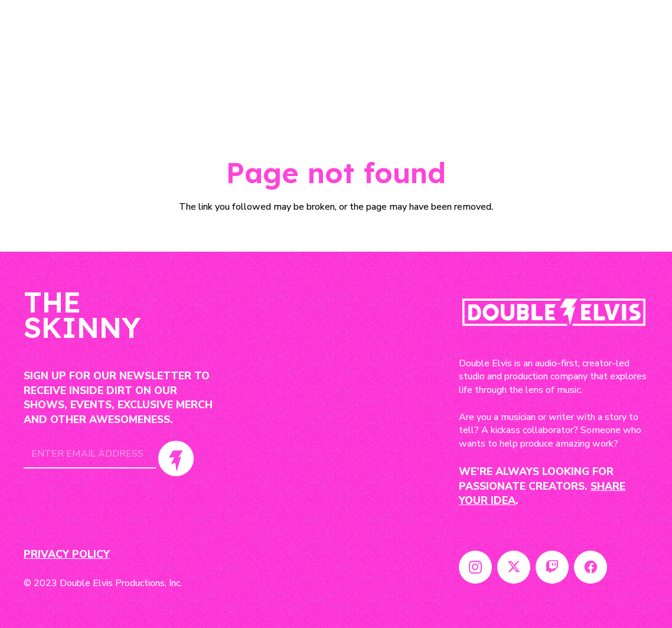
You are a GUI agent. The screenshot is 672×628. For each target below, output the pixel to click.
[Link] (75, 59)
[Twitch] (552, 567)
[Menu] (638, 59)
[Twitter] (514, 567)
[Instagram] (475, 567)
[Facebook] (591, 567)
